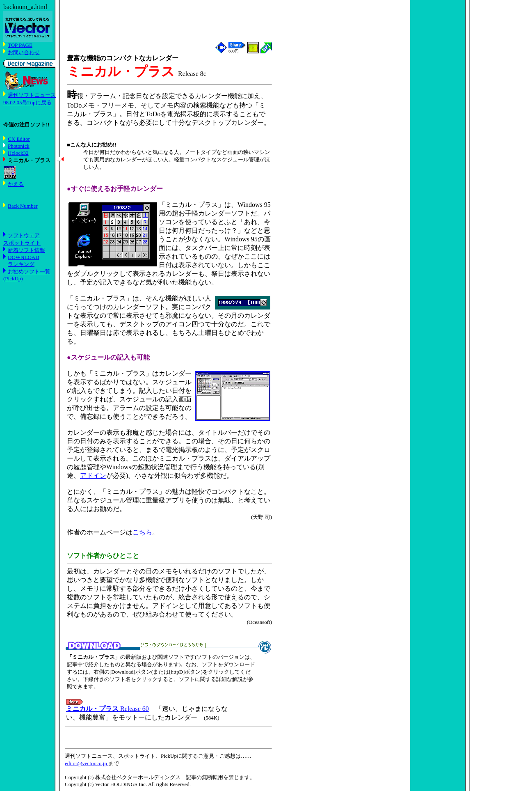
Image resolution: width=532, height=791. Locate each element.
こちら (142, 532)
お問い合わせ (24, 52)
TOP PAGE (20, 45)
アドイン (93, 476)
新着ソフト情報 (26, 250)
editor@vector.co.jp (87, 763)
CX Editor (19, 139)
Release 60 (107, 709)
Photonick (19, 146)
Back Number (23, 206)
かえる (16, 184)
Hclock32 (18, 153)
